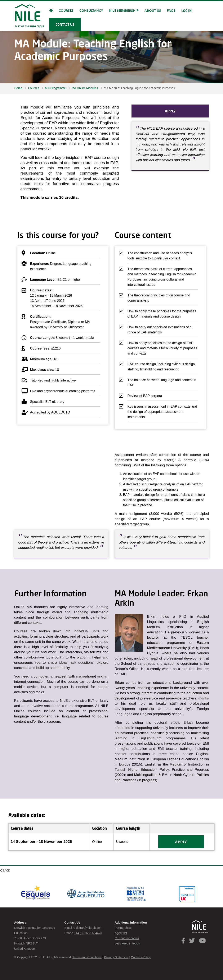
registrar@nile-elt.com (87, 928)
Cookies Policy (141, 957)
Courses (34, 88)
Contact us (65, 24)
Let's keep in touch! (128, 943)
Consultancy (91, 11)
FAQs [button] (171, 11)
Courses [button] (66, 11)
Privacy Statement (116, 957)
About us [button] (153, 11)
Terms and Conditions (87, 957)
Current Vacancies (127, 938)
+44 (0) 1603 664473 (88, 933)
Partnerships (123, 928)
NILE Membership (124, 11)
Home (18, 88)
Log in (186, 11)
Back (5, 870)
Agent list (121, 933)
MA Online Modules (85, 88)
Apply (170, 111)
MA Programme (55, 88)
